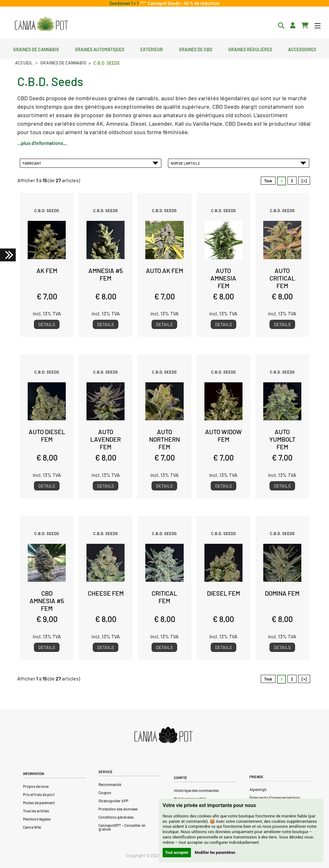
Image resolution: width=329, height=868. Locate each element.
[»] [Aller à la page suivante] (304, 181)
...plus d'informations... (42, 143)
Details (47, 324)
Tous (268, 181)
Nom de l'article (239, 163)
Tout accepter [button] (177, 853)
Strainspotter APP (113, 801)
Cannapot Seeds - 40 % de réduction (183, 3)
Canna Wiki (32, 827)
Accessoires (302, 49)
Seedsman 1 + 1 (125, 3)
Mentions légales (37, 819)
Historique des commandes (196, 790)
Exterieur (152, 49)
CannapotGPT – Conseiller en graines (122, 827)
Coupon (105, 793)
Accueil (24, 63)
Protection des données (118, 809)
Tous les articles (36, 811)
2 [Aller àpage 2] (292, 181)
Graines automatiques (100, 49)
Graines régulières (250, 49)
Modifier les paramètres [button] (215, 853)
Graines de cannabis (36, 49)
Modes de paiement (39, 803)
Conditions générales (116, 817)
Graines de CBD (196, 49)
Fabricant (91, 163)
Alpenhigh (258, 789)
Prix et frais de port (39, 794)
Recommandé (110, 784)
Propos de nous (36, 786)
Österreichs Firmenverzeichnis (275, 798)
